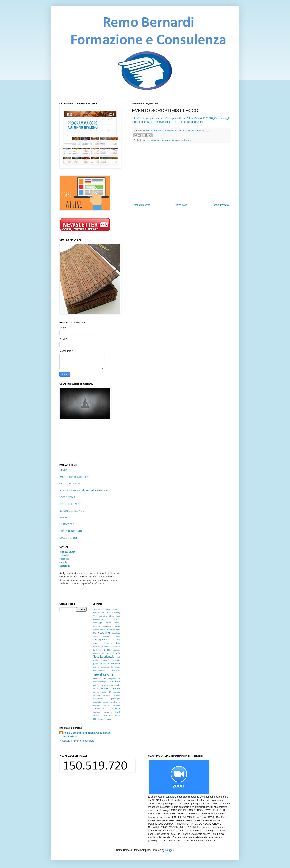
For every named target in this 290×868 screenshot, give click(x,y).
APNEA (63, 470)
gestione (96, 660)
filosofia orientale (104, 657)
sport (117, 712)
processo (116, 695)
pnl (110, 692)
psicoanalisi (98, 699)
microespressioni (172, 140)
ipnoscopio (115, 660)
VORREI (64, 517)
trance (96, 719)
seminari (116, 709)
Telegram (65, 566)
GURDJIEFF (98, 609)
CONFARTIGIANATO (71, 531)
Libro (103, 612)
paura (95, 688)
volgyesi (108, 719)
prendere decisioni (101, 695)
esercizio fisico (99, 653)
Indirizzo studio (67, 552)
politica (117, 692)
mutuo (96, 685)
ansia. (117, 623)
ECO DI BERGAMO (70, 504)
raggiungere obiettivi (111, 702)
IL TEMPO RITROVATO (72, 511)
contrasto (116, 636)
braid (102, 629)
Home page (181, 205)
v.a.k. (102, 719)
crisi (118, 640)
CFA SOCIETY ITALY (71, 484)
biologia (96, 629)
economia (108, 646)
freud (118, 657)
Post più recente (142, 205)
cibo (118, 629)
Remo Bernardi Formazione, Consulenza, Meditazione (87, 735)
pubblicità (97, 702)
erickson (116, 650)
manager (116, 670)
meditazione (103, 674)
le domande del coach (109, 667)
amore (117, 619)
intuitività (105, 660)
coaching (104, 633)
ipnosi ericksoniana (110, 663)
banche (117, 626)
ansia (108, 623)
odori (101, 685)
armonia (96, 626)
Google (63, 562)
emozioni (107, 650)
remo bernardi (112, 705)
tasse (118, 715)
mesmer (96, 678)
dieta (118, 643)
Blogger (169, 850)
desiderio (108, 643)
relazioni (96, 705)
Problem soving (113, 612)
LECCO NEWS (67, 497)
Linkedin (64, 555)
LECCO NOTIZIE (68, 538)
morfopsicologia (100, 682)
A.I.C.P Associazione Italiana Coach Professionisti (84, 490)
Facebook (64, 559)
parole (117, 685)
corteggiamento (155, 140)
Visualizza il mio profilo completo (77, 741)
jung (95, 667)
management (98, 670)
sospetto (108, 712)
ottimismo (109, 685)
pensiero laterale (110, 688)
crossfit (96, 643)
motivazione (113, 682)
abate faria (114, 616)
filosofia (116, 653)
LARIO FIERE (67, 524)
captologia (110, 629)
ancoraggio (98, 623)
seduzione (186, 140)
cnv (145, 140)
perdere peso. (100, 692)
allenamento (98, 619)
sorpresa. (97, 712)
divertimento (98, 646)
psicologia (115, 699)
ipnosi (96, 663)
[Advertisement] (181, 173)
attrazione (107, 626)
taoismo (108, 715)
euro (109, 653)
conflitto (106, 636)
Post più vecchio (221, 205)
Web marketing (100, 616)
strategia (97, 715)
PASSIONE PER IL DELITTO (74, 477)
